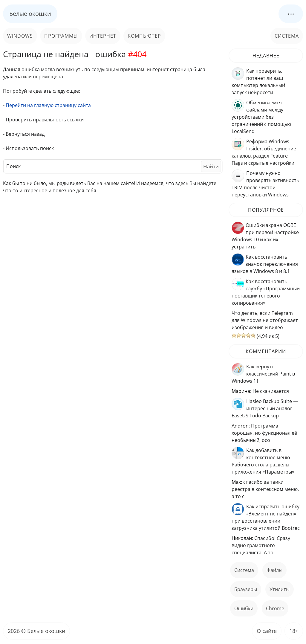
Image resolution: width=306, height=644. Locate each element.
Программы (61, 36)
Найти (211, 166)
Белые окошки (30, 14)
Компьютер (144, 36)
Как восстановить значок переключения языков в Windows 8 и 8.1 (265, 264)
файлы (274, 570)
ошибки (244, 608)
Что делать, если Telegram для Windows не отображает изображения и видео (265, 320)
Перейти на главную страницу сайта (48, 105)
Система (287, 36)
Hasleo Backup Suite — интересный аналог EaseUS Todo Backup (265, 408)
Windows (20, 36)
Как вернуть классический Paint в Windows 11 (263, 374)
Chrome (275, 608)
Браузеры (246, 589)
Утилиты (280, 589)
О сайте (267, 631)
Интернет (103, 36)
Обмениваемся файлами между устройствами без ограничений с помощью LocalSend (261, 117)
